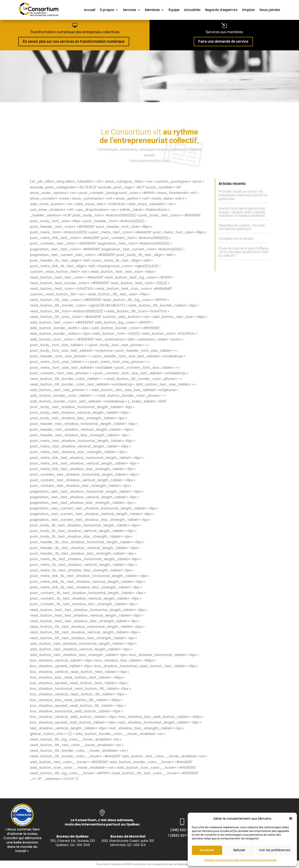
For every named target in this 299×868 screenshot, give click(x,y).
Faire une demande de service (223, 41)
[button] (291, 818)
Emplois (249, 10)
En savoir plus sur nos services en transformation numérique (74, 41)
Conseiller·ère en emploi (236, 239)
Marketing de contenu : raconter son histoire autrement (242, 227)
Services (130, 10)
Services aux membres (224, 32)
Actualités (192, 10)
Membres (152, 10)
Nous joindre (270, 10)
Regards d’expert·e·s (221, 10)
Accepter (207, 850)
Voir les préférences (275, 850)
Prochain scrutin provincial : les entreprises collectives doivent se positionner (243, 195)
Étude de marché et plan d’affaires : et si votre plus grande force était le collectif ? (244, 252)
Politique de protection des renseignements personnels (240, 860)
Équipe (174, 10)
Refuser (239, 850)
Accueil (90, 10)
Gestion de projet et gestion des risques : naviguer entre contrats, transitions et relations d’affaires (242, 212)
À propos (107, 10)
